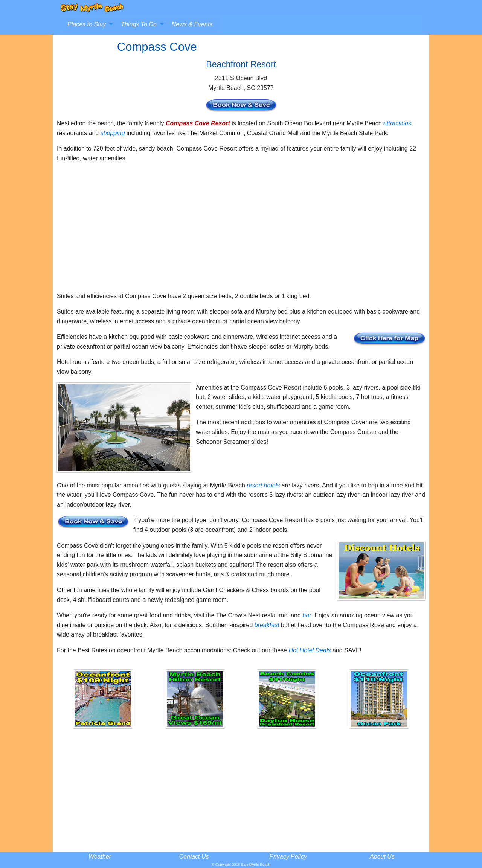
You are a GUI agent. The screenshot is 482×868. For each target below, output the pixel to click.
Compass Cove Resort (198, 123)
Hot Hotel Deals (310, 650)
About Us (382, 857)
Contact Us (194, 857)
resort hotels (263, 485)
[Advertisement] (241, 230)
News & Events (192, 24)
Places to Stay (87, 24)
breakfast (267, 625)
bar (307, 615)
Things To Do (139, 24)
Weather (100, 857)
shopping (113, 133)
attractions (397, 123)
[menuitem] (88, 24)
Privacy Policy (288, 857)
